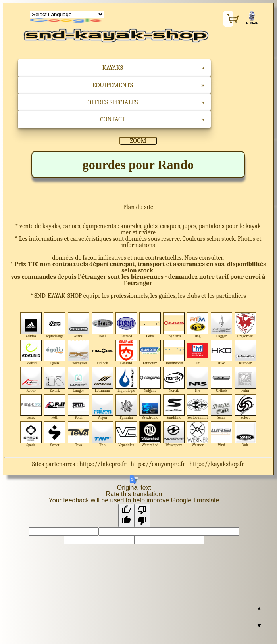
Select (245, 407)
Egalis (55, 353)
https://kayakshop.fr (217, 464)
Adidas (31, 325)
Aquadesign (55, 325)
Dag (198, 325)
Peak (31, 407)
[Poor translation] (142, 516)
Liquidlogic (126, 380)
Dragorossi (245, 325)
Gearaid (126, 353)
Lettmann (103, 380)
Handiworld (174, 353)
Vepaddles (126, 434)
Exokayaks (79, 353)
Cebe (150, 325)
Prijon (103, 407)
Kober (31, 380)
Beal (103, 325)
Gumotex (150, 353)
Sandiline (174, 407)
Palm (245, 380)
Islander (245, 353)
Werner (198, 434)
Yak (245, 434)
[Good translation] (126, 516)
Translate (67, 21)
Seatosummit (198, 407)
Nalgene (150, 380)
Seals (222, 407)
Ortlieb (222, 380)
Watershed (150, 434)
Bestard (126, 325)
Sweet (55, 434)
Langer (79, 380)
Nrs (198, 380)
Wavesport (174, 434)
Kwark (55, 380)
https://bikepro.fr (103, 464)
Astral (79, 325)
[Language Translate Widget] (67, 14)
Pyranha (126, 407)
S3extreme (150, 407)
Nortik (174, 380)
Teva (79, 434)
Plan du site (138, 207)
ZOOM (138, 141)
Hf (198, 353)
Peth (55, 407)
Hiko (222, 353)
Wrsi (222, 434)
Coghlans (174, 325)
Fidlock (103, 353)
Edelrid (31, 353)
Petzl (79, 407)
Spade (31, 434)
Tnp (103, 434)
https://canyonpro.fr (158, 464)
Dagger (222, 325)
